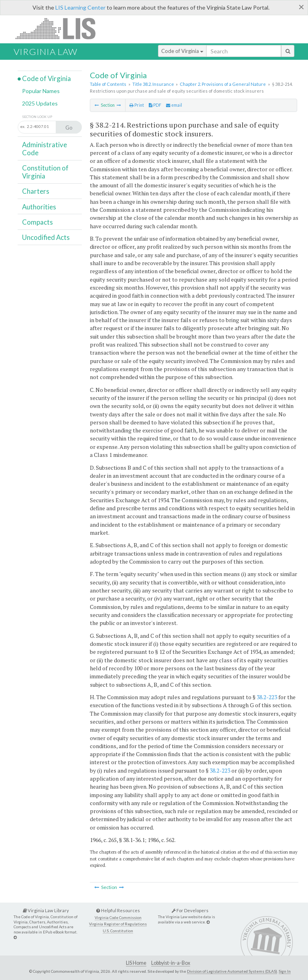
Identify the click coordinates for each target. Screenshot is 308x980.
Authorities (39, 207)
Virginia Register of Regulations (118, 924)
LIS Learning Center (80, 7)
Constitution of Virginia (45, 172)
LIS (60, 28)
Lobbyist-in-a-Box (171, 963)
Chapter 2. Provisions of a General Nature (223, 84)
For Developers (190, 910)
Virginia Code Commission (118, 918)
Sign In (285, 971)
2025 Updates (40, 103)
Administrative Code (45, 149)
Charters (36, 191)
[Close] (301, 7)
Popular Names (41, 91)
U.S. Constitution (118, 931)
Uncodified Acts (46, 237)
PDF (155, 105)
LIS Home (136, 963)
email (174, 105)
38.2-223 (267, 697)
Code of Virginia (182, 51)
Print (137, 105)
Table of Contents (108, 84)
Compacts (37, 222)
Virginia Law (46, 52)
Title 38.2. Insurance (153, 84)
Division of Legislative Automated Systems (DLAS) (232, 971)
